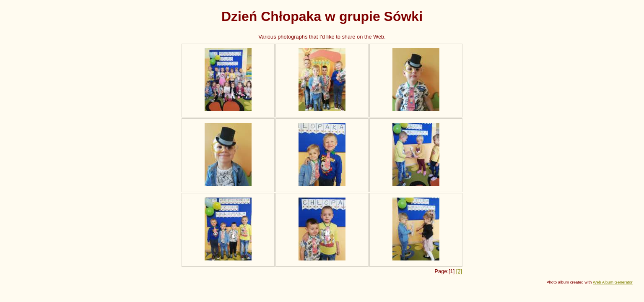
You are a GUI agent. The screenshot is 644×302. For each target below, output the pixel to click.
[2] (459, 271)
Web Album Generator (613, 282)
